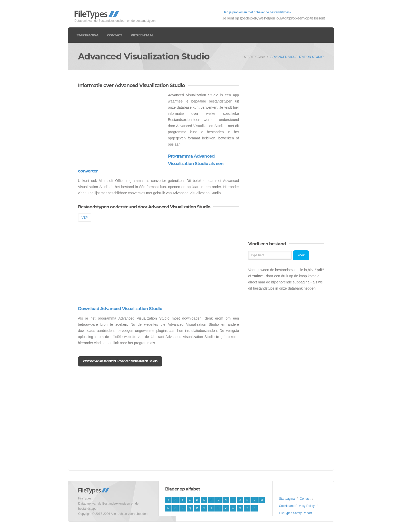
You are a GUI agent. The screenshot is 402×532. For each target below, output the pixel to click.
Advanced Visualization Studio (297, 57)
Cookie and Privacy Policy (297, 506)
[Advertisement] (121, 128)
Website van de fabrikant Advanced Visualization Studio (120, 361)
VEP (85, 218)
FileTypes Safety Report (295, 513)
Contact (115, 35)
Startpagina (87, 35)
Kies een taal (142, 35)
